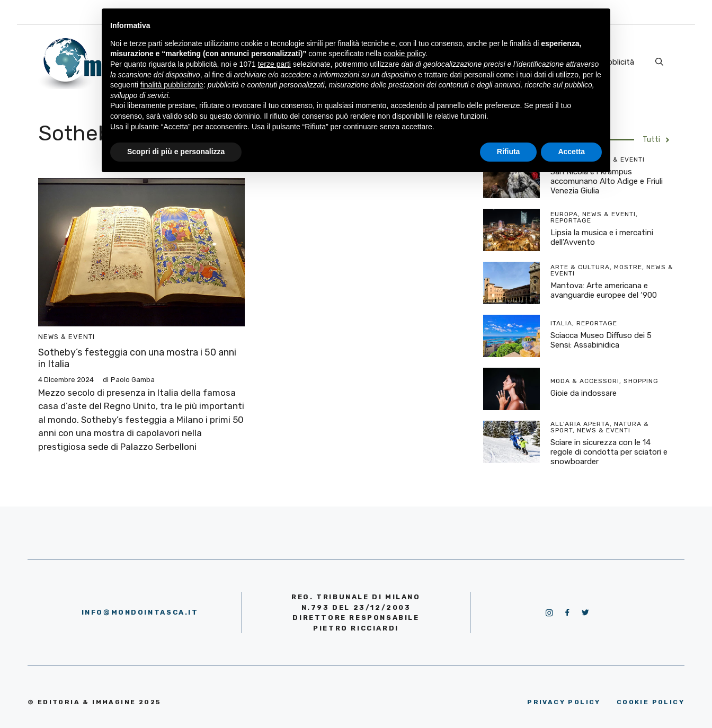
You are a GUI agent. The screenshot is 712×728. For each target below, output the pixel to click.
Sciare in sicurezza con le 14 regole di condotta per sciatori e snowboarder (609, 452)
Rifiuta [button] (509, 152)
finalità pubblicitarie (172, 85)
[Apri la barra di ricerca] (659, 62)
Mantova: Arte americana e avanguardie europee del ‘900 (604, 290)
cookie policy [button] (404, 54)
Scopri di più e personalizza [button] (176, 152)
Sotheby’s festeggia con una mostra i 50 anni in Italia (137, 358)
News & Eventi (66, 337)
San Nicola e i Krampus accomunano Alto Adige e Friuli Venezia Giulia (607, 181)
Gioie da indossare (584, 393)
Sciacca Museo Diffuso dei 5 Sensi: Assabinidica (601, 340)
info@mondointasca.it (140, 612)
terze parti (274, 64)
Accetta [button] (571, 152)
